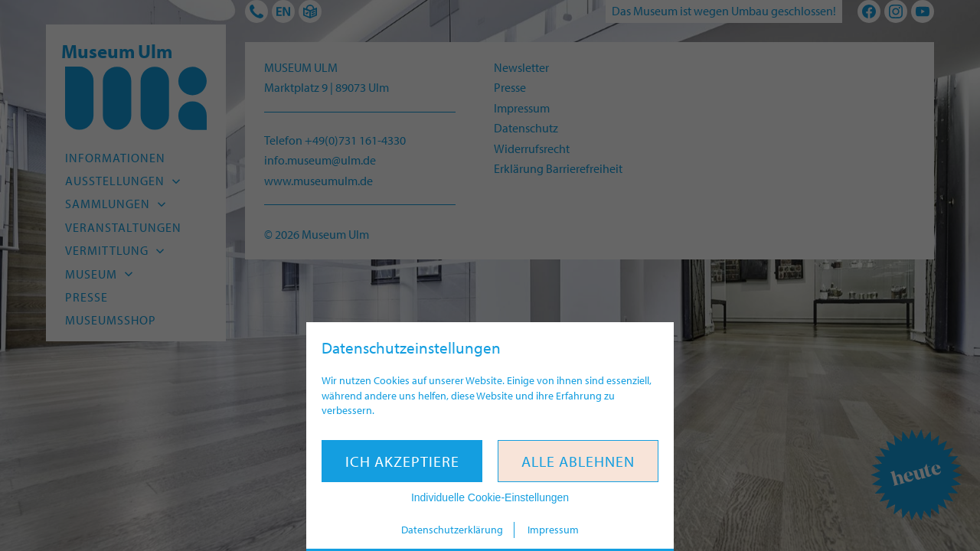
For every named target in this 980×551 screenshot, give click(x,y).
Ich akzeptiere (402, 461)
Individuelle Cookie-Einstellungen (490, 497)
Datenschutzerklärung (452, 530)
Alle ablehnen (578, 461)
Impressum (553, 530)
